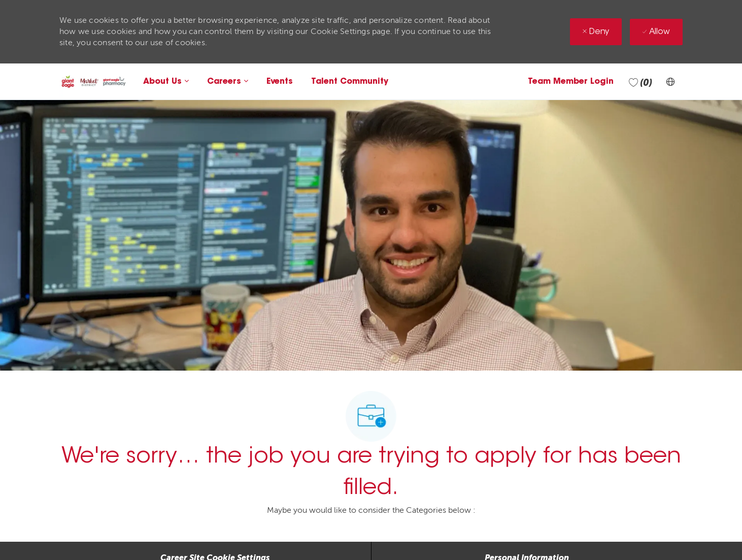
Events (280, 82)
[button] (670, 82)
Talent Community (350, 82)
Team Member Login (571, 82)
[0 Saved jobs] (640, 82)
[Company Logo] (94, 81)
